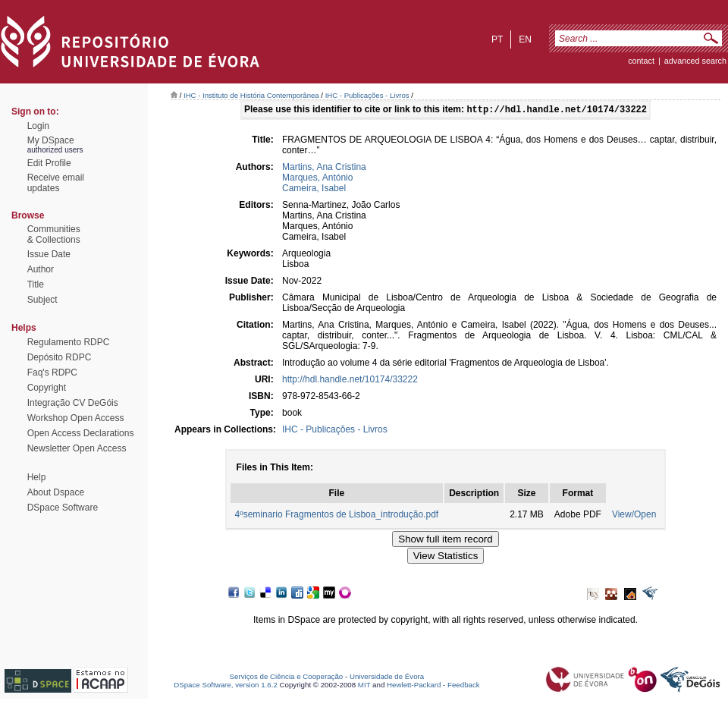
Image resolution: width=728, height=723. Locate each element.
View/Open (634, 516)
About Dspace (56, 492)
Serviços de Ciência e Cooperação (287, 678)
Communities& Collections (54, 234)
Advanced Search (695, 61)
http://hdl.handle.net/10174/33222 (350, 381)
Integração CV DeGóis (73, 403)
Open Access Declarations (81, 433)
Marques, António (317, 179)
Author (41, 269)
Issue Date (49, 254)
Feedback (464, 686)
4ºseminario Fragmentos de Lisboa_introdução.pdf (337, 516)
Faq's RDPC (52, 373)
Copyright (47, 388)
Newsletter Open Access (77, 448)
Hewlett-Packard (414, 686)
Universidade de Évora (387, 678)
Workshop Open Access (76, 418)
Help (37, 477)
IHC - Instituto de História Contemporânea (251, 95)
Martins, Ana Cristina (324, 168)
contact (641, 61)
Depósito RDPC (60, 357)
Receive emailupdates (56, 183)
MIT (364, 686)
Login (38, 126)
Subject (42, 300)
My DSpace (51, 140)
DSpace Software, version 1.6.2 (226, 686)
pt (497, 39)
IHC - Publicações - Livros (367, 95)
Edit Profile (49, 163)
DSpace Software (63, 508)
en (525, 39)
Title (36, 284)
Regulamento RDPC (69, 342)
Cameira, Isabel (314, 190)
